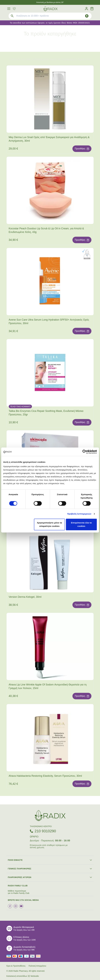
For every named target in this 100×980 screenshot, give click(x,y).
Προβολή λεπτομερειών (79, 514)
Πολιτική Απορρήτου (37, 966)
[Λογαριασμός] (86, 9)
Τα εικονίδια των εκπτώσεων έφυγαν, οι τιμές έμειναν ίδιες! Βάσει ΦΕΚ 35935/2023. (50, 23)
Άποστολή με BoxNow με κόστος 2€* (50, 2)
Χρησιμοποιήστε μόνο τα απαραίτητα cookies (49, 524)
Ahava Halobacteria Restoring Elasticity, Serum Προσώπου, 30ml (45, 776)
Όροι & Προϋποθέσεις (16, 966)
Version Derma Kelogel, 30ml (25, 597)
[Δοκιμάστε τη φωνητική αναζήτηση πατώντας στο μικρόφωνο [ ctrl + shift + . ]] (87, 16)
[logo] (50, 9)
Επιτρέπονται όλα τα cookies (81, 524)
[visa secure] (33, 956)
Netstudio (33, 976)
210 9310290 (45, 831)
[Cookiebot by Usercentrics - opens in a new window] (84, 452)
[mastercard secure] (39, 956)
